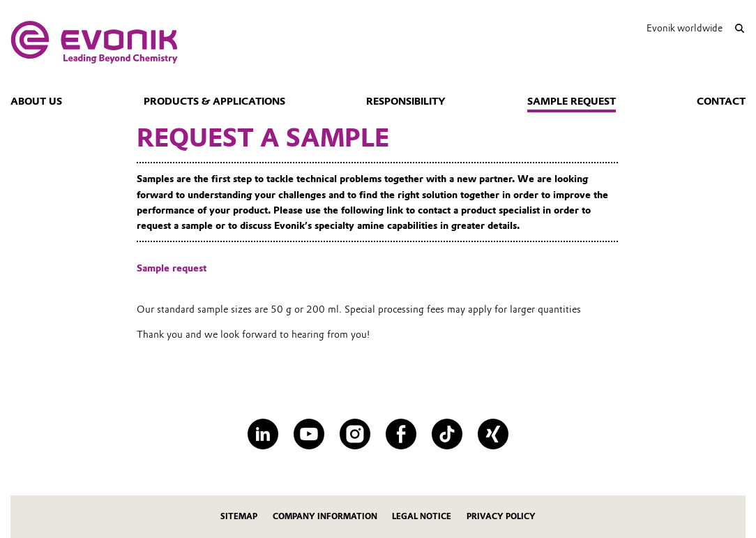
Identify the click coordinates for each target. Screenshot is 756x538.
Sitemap (239, 516)
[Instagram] (355, 434)
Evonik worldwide (685, 28)
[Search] (739, 29)
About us (36, 101)
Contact (721, 101)
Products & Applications (214, 101)
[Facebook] (401, 434)
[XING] (493, 434)
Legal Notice (422, 516)
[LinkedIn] (263, 434)
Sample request (572, 101)
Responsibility (406, 101)
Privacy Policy (501, 516)
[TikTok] (447, 434)
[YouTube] (309, 434)
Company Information (325, 516)
